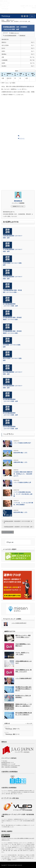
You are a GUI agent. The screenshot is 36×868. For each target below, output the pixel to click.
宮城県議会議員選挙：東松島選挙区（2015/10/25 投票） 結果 (18, 522)
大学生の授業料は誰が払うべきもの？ (24, 662)
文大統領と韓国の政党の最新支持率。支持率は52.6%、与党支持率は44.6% (23, 474)
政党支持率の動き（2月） (21, 512)
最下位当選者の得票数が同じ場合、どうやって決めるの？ (24, 714)
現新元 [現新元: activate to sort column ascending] (21, 74)
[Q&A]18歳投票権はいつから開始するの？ (23, 645)
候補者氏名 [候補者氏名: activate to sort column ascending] (9, 74)
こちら (18, 89)
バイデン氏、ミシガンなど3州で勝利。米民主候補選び (23, 504)
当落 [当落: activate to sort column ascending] (2, 74)
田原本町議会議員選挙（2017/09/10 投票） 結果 (10, 428)
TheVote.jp (10, 865)
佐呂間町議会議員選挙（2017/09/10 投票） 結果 (10, 400)
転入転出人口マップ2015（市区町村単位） (23, 696)
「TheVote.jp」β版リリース (12, 734)
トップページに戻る (8, 532)
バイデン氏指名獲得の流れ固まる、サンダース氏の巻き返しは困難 (23, 494)
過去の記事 (29, 723)
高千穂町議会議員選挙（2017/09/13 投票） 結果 (10, 305)
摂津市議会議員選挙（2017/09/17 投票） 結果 (13, 387)
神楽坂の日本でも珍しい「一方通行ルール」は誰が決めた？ (24, 705)
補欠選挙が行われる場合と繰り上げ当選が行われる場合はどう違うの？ (24, 689)
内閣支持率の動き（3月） (21, 462)
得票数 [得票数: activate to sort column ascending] (32, 74)
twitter (25, 16)
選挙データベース (10, 20)
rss (22, 16)
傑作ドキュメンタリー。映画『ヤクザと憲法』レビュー (23, 636)
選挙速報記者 (22, 35)
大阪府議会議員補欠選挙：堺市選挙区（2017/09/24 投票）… (12, 291)
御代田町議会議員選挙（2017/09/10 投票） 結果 (10, 414)
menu (32, 16)
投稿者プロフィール (18, 206)
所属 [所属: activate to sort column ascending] (26, 74)
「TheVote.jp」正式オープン (12, 729)
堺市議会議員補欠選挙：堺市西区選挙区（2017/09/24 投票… (12, 332)
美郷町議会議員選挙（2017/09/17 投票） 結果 (13, 237)
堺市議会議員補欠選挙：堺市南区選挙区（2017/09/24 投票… (12, 318)
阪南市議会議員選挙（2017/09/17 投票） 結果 (13, 373)
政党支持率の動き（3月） (21, 453)
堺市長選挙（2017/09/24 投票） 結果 (12, 346)
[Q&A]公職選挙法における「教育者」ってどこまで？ (23, 671)
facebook (27, 16)
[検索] (16, 542)
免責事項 (9, 860)
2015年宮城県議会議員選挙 (10, 35)
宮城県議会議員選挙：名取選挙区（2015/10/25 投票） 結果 (18, 527)
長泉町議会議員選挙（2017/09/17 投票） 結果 (13, 278)
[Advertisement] (16, 116)
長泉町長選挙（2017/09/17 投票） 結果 (13, 264)
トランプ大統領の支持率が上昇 (22, 482)
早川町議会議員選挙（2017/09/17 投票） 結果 (13, 250)
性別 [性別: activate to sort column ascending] (15, 74)
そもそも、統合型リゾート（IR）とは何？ (22, 653)
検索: (25, 71)
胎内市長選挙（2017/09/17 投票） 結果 (13, 359)
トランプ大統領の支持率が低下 (22, 443)
